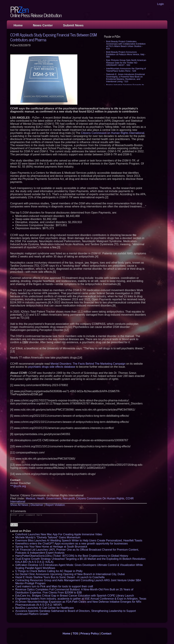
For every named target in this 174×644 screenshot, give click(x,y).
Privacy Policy (90, 634)
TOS (75, 634)
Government (54, 498)
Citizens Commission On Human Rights (100, 498)
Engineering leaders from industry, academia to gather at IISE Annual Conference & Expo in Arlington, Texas (81, 599)
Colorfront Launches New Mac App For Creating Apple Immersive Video (59, 534)
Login (160, 4)
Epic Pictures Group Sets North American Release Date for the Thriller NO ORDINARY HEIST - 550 (126, 63)
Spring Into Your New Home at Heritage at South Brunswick (51, 547)
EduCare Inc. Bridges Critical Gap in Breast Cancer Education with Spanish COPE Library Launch (75, 596)
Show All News (19, 505)
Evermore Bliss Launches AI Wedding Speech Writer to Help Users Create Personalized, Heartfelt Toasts (79, 540)
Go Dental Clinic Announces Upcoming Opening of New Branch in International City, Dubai (70, 574)
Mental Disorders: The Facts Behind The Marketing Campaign (88, 364)
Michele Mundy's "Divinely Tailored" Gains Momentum (48, 537)
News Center (43, 25)
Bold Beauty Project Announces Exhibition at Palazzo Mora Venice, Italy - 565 (126, 54)
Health (41, 498)
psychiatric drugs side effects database (52, 367)
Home (18, 25)
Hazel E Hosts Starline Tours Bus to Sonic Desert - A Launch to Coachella (60, 577)
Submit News (73, 25)
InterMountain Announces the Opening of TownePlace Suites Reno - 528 (126, 70)
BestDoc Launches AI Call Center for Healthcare (45, 608)
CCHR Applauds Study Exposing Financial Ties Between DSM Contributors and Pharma (54, 37)
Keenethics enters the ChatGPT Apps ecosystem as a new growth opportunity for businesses (72, 544)
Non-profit (69, 498)
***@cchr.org (18, 486)
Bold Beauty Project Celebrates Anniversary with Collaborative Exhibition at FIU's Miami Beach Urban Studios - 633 (126, 45)
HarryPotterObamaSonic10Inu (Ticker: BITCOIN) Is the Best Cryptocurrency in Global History (72, 556)
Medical (30, 498)
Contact (106, 634)
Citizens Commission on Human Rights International (113, 133)
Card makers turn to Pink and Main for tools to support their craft (54, 586)
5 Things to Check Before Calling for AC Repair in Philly (49, 571)
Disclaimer (37, 505)
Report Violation (55, 505)
